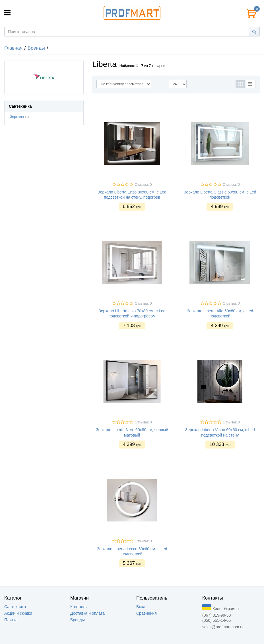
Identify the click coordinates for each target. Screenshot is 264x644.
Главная (13, 48)
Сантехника (15, 607)
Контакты (79, 607)
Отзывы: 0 (143, 185)
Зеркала (17, 117)
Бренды (36, 48)
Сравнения (147, 613)
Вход (141, 607)
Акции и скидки (18, 613)
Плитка (11, 620)
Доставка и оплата (87, 613)
